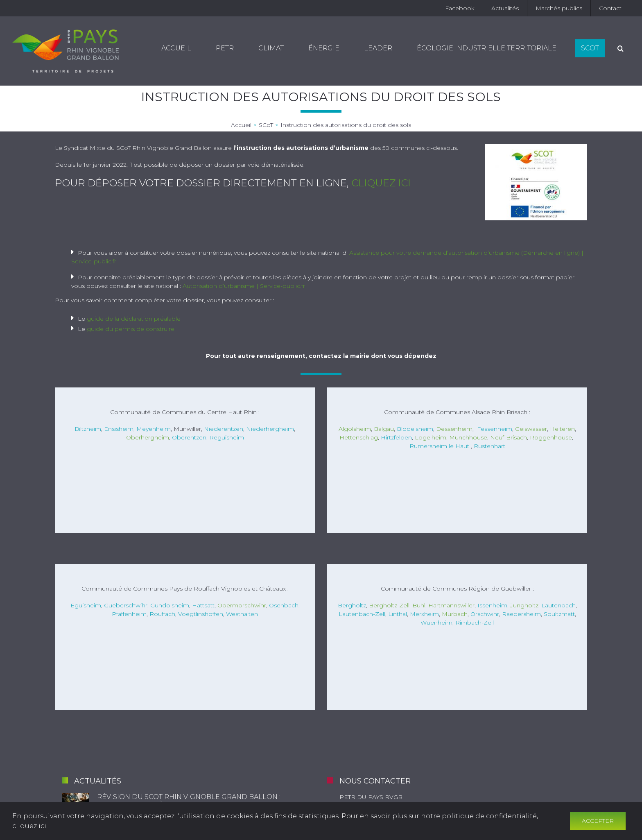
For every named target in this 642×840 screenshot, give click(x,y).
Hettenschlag (359, 437)
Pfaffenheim (129, 614)
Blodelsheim (415, 429)
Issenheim (492, 605)
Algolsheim (355, 429)
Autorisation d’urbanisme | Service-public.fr (244, 286)
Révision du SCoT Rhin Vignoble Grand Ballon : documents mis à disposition (189, 801)
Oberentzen (189, 437)
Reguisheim (227, 437)
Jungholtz (524, 605)
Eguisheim (86, 605)
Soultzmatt (559, 614)
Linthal (398, 614)
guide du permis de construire (131, 329)
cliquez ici (381, 183)
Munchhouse (468, 437)
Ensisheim (119, 429)
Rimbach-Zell (475, 623)
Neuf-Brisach (509, 437)
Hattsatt (203, 605)
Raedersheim (521, 614)
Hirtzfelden (396, 437)
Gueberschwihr (126, 605)
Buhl (419, 605)
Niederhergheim (270, 429)
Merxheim (424, 614)
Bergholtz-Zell (389, 605)
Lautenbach (558, 605)
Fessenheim (495, 429)
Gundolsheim (170, 605)
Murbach (455, 614)
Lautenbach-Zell (362, 614)
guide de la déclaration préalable (134, 319)
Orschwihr (485, 614)
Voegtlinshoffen (201, 614)
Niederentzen (224, 429)
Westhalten (242, 614)
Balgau (384, 429)
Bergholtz (352, 605)
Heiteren (562, 429)
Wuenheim (436, 623)
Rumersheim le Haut (439, 446)
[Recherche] (621, 48)
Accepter (598, 821)
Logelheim (431, 437)
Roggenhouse (551, 437)
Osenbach (284, 605)
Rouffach (162, 614)
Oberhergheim (148, 437)
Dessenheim (454, 429)
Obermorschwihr (242, 605)
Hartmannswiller (451, 605)
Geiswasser (531, 429)
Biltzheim (88, 429)
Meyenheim (154, 429)
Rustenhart (489, 446)
